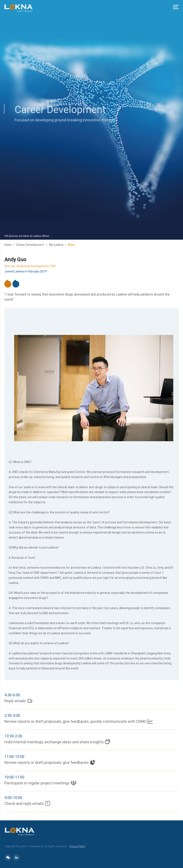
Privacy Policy (77, 846)
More (71, 245)
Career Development (30, 245)
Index (8, 245)
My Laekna (56, 245)
